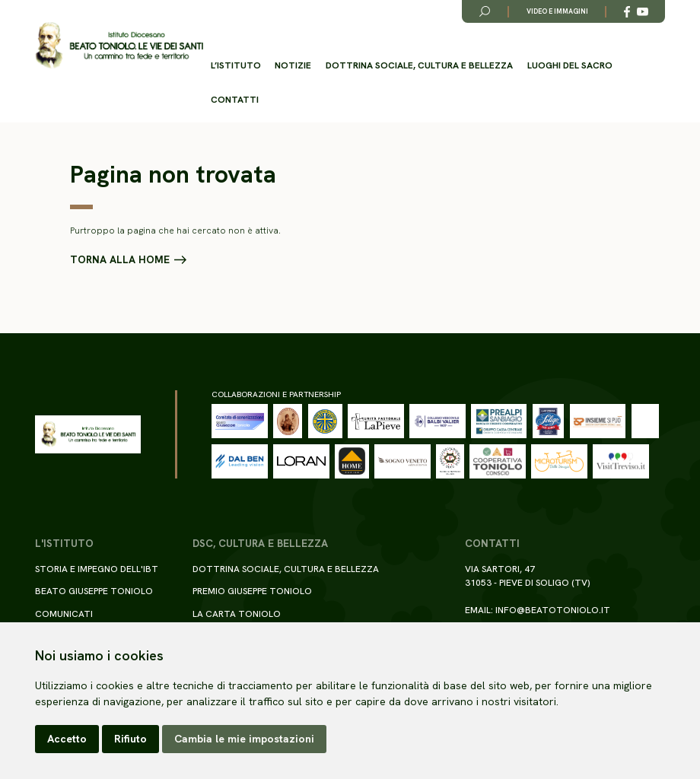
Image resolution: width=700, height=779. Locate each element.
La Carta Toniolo (237, 614)
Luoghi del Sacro (570, 65)
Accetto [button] (67, 739)
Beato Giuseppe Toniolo (94, 591)
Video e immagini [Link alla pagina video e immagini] (557, 11)
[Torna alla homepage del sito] (119, 46)
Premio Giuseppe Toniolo (252, 591)
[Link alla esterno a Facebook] (627, 12)
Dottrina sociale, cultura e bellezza (419, 65)
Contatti (235, 100)
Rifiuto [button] (130, 739)
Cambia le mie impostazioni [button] (244, 739)
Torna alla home (120, 260)
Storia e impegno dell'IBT (97, 569)
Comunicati (64, 614)
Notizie (293, 65)
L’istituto (236, 65)
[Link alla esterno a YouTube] (643, 12)
